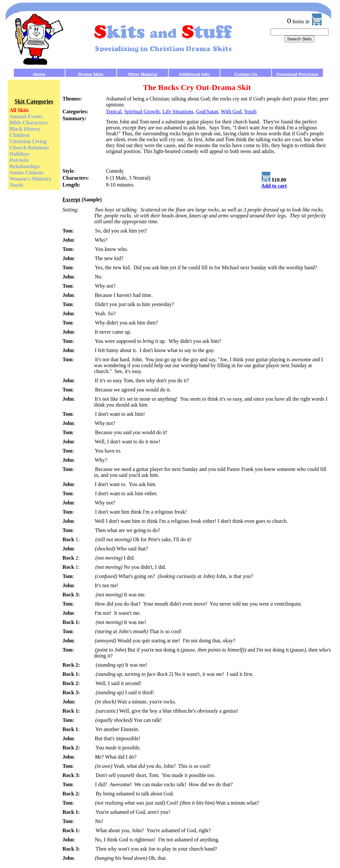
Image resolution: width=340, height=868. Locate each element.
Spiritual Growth (142, 111)
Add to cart (274, 186)
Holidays (19, 154)
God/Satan (207, 111)
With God (231, 111)
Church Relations (29, 148)
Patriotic (19, 160)
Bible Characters (29, 123)
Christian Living (28, 141)
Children (20, 135)
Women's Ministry (30, 179)
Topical (114, 111)
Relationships (25, 166)
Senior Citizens (26, 173)
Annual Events (26, 116)
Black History (25, 129)
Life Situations (178, 111)
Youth (16, 185)
